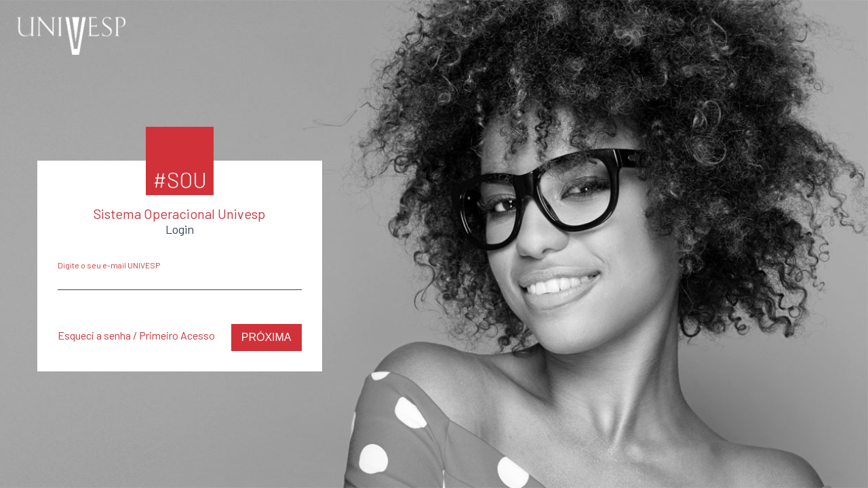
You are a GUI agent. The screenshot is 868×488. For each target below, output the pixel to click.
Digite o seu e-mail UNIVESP (109, 265)
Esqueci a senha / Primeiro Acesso (136, 335)
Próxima (267, 337)
